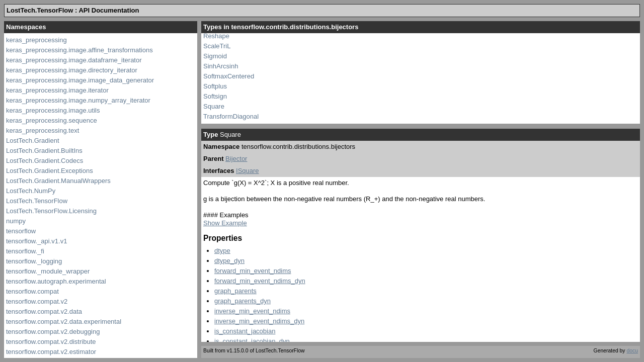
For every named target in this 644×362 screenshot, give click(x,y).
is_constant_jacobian (245, 331)
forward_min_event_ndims (253, 271)
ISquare (248, 171)
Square (214, 106)
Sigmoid (215, 56)
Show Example (225, 223)
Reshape (216, 36)
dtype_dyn (229, 261)
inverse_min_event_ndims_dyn (259, 321)
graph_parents (235, 291)
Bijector (236, 159)
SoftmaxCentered (229, 76)
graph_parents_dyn (243, 301)
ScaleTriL (217, 46)
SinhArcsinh (221, 66)
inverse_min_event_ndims (252, 311)
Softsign (215, 96)
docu (632, 351)
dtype (222, 251)
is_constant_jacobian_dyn (252, 341)
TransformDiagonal (231, 116)
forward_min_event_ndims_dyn (260, 281)
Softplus (215, 86)
